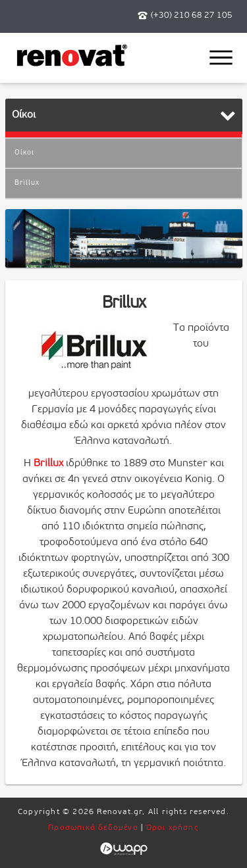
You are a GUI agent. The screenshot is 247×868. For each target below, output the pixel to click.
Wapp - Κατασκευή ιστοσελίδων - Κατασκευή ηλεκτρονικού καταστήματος (123, 849)
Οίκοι (24, 153)
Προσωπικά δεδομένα (93, 828)
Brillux (27, 183)
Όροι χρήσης (173, 828)
